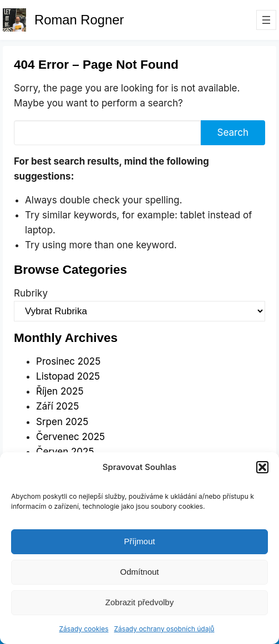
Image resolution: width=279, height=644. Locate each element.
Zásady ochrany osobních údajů (164, 629)
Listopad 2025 (68, 376)
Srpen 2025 (62, 422)
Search (233, 132)
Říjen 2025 (60, 391)
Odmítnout (139, 572)
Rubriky (31, 293)
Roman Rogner (79, 20)
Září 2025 (57, 406)
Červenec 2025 (70, 437)
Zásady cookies (84, 629)
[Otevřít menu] (266, 20)
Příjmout (140, 541)
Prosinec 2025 (68, 361)
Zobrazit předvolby (139, 602)
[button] (262, 467)
